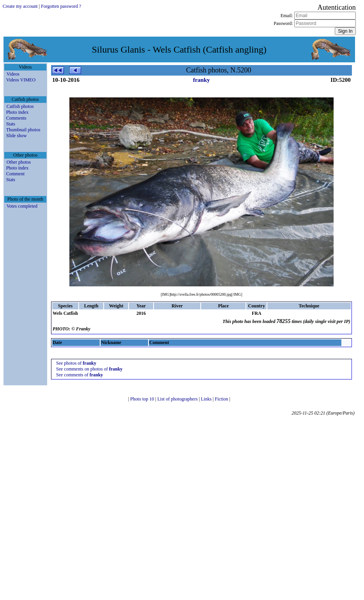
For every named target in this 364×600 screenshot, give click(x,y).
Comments (16, 118)
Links (207, 399)
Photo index (18, 112)
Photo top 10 (143, 399)
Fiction (222, 399)
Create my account (20, 6)
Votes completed (22, 206)
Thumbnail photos (23, 130)
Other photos (19, 162)
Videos (13, 74)
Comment (15, 174)
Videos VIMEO (21, 80)
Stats (11, 124)
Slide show (17, 136)
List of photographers (178, 399)
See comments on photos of (89, 369)
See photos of (76, 363)
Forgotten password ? (61, 6)
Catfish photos (20, 106)
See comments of (80, 375)
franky (201, 80)
